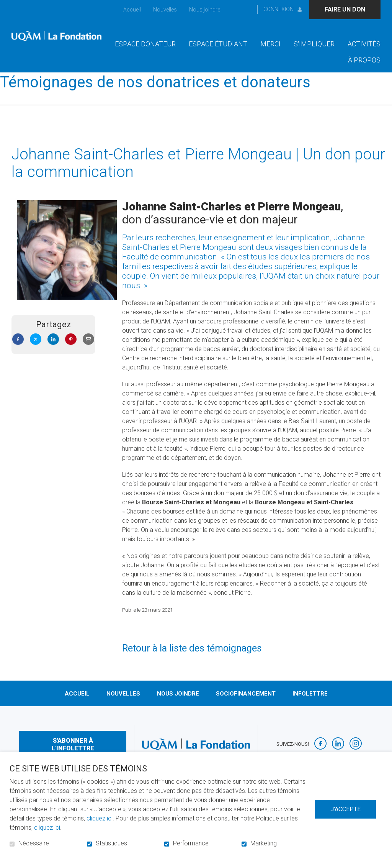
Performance (191, 843)
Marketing (264, 843)
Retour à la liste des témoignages (192, 661)
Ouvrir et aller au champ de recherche (244, 10)
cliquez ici (100, 818)
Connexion (278, 9)
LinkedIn (53, 352)
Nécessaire (34, 843)
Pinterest (71, 352)
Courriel (88, 352)
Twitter (36, 352)
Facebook (18, 352)
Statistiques (111, 843)
